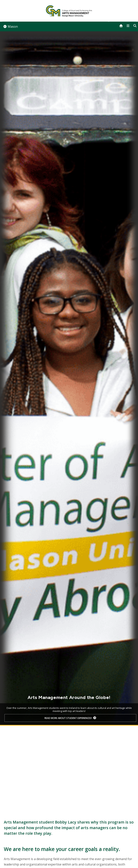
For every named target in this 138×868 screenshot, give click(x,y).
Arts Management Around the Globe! (69, 697)
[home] (121, 26)
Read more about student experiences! (68, 718)
